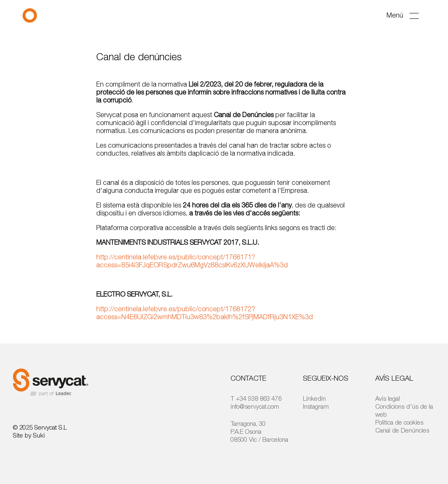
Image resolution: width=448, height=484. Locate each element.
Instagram (316, 406)
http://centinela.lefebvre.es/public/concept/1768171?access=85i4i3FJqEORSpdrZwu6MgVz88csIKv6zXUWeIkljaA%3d (192, 261)
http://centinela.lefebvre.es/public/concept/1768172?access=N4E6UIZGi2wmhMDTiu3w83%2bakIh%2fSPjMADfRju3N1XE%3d (205, 313)
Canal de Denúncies (402, 430)
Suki (39, 435)
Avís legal (388, 398)
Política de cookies (399, 422)
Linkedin (314, 398)
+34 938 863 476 (259, 398)
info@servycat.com (255, 406)
